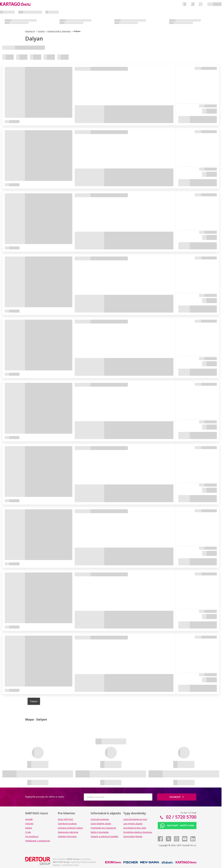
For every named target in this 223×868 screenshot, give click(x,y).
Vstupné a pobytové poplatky (104, 836)
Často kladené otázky (101, 824)
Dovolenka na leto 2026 (135, 828)
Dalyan (34, 701)
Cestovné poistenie (100, 819)
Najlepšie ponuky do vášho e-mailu (45, 797)
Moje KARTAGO (66, 819)
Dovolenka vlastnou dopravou (138, 832)
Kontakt (29, 819)
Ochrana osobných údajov (70, 828)
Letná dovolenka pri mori (135, 819)
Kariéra (29, 828)
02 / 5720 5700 (181, 817)
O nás (28, 832)
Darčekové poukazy (67, 824)
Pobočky (29, 824)
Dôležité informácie (67, 836)
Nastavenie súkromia (68, 832)
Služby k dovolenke (100, 832)
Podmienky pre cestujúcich (103, 828)
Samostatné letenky (133, 836)
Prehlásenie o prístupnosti (38, 841)
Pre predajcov (32, 836)
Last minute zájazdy (133, 824)
